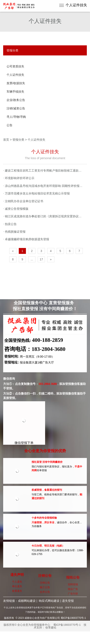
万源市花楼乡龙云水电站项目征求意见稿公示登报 (36, 193)
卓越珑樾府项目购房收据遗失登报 (26, 239)
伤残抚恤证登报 (14, 232)
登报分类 (18, 140)
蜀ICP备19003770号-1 (67, 625)
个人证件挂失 (76, 5)
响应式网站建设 (49, 601)
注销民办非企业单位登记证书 (23, 201)
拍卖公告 (10, 224)
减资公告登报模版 (16, 209)
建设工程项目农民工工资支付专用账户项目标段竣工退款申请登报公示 (45, 171)
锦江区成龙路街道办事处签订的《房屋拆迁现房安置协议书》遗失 (45, 216)
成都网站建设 (27, 601)
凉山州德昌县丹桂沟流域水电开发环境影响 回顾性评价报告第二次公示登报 (45, 186)
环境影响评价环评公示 (19, 178)
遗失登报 (68, 601)
